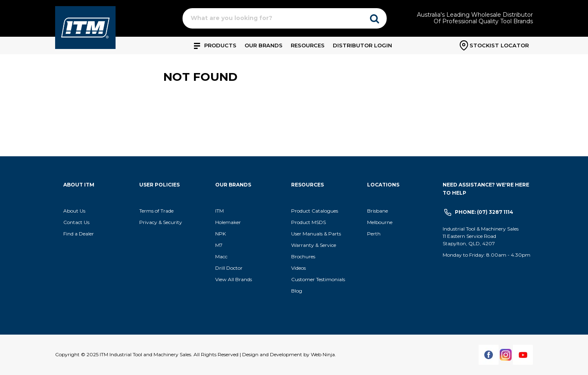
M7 (219, 245)
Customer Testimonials (318, 279)
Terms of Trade (156, 211)
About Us (74, 211)
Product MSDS (308, 222)
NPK (220, 234)
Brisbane (378, 211)
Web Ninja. (323, 354)
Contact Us (76, 222)
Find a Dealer (79, 234)
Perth (374, 234)
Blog (297, 291)
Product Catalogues (315, 211)
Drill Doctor (229, 268)
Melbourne (380, 222)
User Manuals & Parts (316, 234)
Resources (308, 45)
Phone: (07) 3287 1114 (484, 212)
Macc (221, 256)
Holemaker (228, 222)
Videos (298, 268)
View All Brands (234, 279)
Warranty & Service (314, 245)
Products (220, 45)
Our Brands (264, 45)
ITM (219, 211)
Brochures (303, 256)
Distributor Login (362, 45)
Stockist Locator (499, 45)
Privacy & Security (161, 222)
